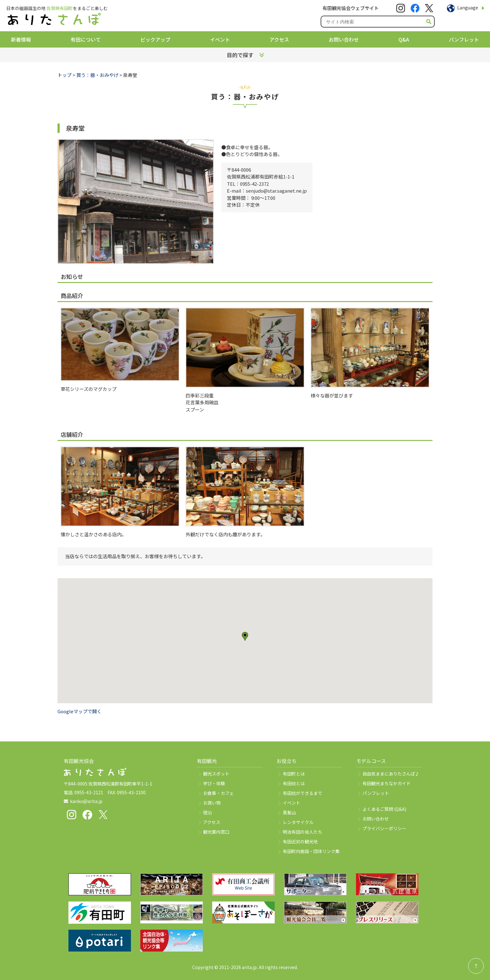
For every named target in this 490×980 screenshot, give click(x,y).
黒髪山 (289, 812)
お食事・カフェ (218, 793)
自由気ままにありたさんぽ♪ (391, 774)
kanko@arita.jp (86, 801)
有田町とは (294, 774)
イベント (220, 39)
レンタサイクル (298, 822)
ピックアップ (155, 39)
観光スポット (216, 774)
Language (468, 8)
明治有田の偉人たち (302, 832)
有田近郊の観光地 (300, 841)
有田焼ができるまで (302, 793)
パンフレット (464, 39)
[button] (245, 636)
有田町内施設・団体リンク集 (311, 851)
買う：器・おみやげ (97, 75)
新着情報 (21, 39)
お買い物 (212, 803)
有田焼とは (294, 783)
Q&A (404, 39)
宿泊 (207, 812)
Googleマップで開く (80, 711)
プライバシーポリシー (384, 828)
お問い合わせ (344, 39)
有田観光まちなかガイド (387, 783)
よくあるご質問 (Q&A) (384, 809)
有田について (86, 39)
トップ (65, 75)
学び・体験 (214, 783)
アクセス (279, 39)
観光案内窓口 (216, 832)
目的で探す (240, 55)
